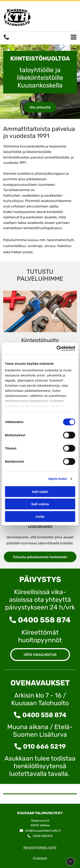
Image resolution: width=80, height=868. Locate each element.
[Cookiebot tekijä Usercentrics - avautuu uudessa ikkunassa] (57, 349)
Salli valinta (40, 504)
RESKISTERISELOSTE (40, 848)
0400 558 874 (44, 620)
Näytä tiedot (58, 479)
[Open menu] (74, 37)
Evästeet (40, 858)
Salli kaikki (40, 492)
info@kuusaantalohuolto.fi (43, 831)
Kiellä (40, 517)
